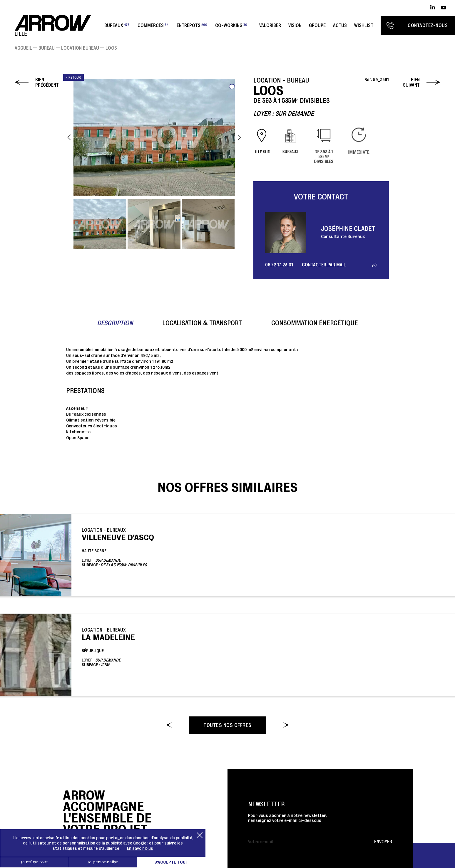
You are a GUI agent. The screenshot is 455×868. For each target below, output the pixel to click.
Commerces (153, 25)
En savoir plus (140, 848)
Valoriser (270, 25)
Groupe (317, 25)
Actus (340, 25)
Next (239, 137)
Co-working (231, 25)
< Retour (73, 77)
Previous (69, 137)
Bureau (47, 48)
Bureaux (117, 25)
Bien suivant (411, 82)
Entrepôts (192, 25)
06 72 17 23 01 (279, 265)
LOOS (111, 48)
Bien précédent (47, 82)
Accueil (23, 48)
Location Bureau (80, 48)
